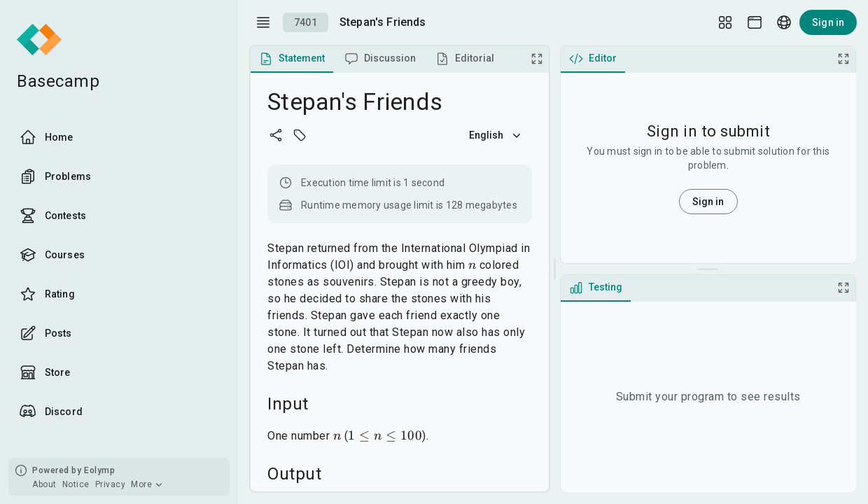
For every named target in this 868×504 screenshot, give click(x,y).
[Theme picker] (755, 22)
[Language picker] (784, 22)
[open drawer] (263, 22)
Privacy (111, 484)
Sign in (828, 22)
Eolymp (99, 470)
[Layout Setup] (725, 22)
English (496, 135)
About (44, 484)
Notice (76, 484)
